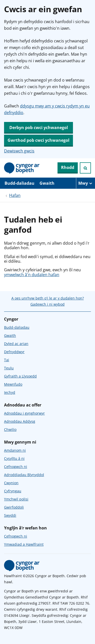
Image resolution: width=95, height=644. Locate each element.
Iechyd (10, 392)
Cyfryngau (13, 491)
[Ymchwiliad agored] (85, 168)
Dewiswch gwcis (19, 151)
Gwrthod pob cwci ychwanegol (39, 140)
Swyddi (10, 515)
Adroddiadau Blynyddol (24, 475)
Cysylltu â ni (14, 458)
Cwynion (11, 483)
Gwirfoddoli (14, 507)
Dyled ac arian (16, 344)
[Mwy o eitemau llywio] (86, 183)
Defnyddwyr (14, 352)
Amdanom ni (15, 450)
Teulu (9, 368)
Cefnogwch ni (16, 467)
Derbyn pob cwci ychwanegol (39, 128)
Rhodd (68, 167)
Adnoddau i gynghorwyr (24, 413)
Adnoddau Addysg (20, 421)
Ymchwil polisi (16, 499)
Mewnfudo (13, 384)
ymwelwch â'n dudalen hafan (32, 275)
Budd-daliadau (20, 183)
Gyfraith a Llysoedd (20, 376)
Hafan (15, 195)
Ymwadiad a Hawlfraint (24, 544)
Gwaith (47, 183)
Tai (7, 360)
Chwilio (10, 429)
